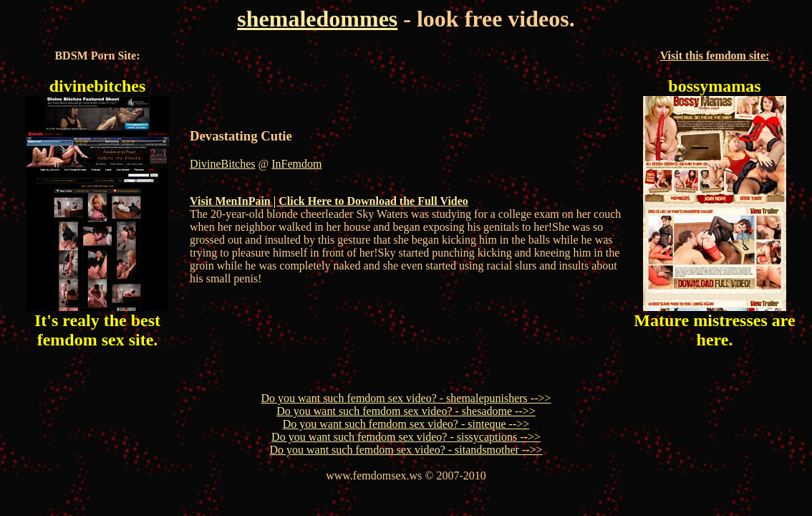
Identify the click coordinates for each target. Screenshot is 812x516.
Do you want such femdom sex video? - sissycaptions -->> (406, 437)
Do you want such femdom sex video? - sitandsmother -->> (406, 450)
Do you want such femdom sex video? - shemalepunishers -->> (406, 398)
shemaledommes (317, 19)
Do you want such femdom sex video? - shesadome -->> (406, 411)
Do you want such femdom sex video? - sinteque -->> (406, 424)
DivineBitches (223, 164)
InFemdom (296, 164)
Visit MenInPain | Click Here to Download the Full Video (329, 201)
